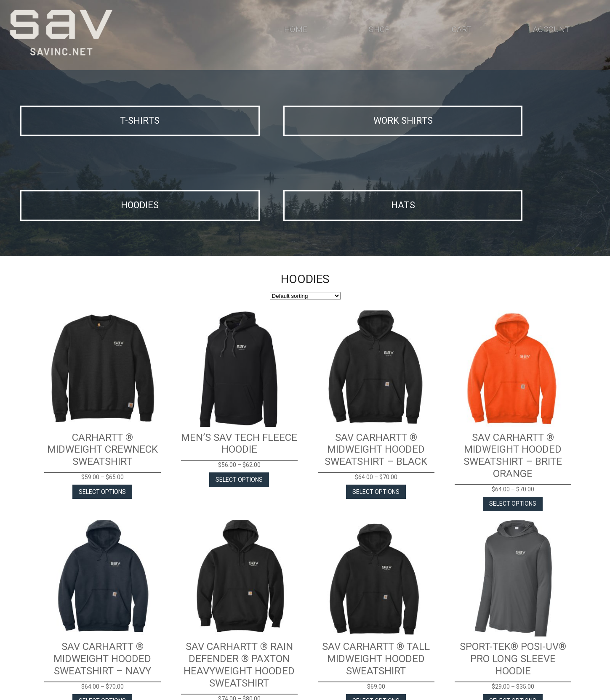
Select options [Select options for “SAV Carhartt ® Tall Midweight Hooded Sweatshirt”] (376, 599)
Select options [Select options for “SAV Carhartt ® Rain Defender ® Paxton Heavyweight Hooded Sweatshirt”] (239, 611)
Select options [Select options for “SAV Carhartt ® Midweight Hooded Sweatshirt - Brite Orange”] (513, 401)
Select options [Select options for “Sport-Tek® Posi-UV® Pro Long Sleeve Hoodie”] (513, 599)
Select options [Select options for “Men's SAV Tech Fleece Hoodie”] (239, 377)
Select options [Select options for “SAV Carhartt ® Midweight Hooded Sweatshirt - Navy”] (102, 599)
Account (550, 31)
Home (295, 31)
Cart (460, 31)
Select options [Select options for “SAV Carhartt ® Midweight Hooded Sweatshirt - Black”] (376, 389)
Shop (378, 31)
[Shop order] (305, 194)
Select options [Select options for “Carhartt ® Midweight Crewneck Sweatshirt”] (102, 389)
